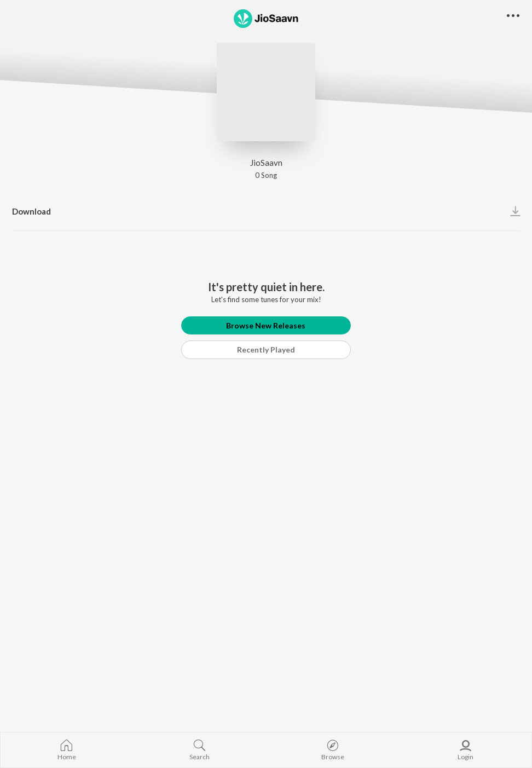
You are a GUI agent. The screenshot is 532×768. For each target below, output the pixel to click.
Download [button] (31, 211)
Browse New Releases (266, 325)
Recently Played (266, 350)
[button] (513, 16)
